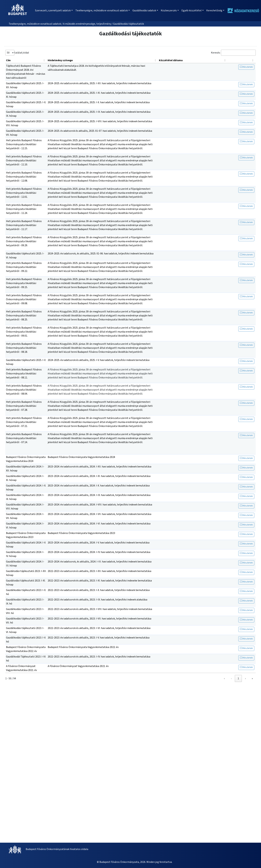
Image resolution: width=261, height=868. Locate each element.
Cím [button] (8, 60)
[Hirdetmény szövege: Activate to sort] (103, 60)
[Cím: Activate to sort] (26, 60)
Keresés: (216, 53)
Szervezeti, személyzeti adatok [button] (53, 11)
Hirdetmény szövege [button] (60, 60)
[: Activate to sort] (242, 60)
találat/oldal (22, 53)
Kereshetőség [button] (214, 11)
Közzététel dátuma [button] (171, 60)
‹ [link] (224, 678)
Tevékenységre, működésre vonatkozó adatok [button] (102, 11)
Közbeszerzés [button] (169, 11)
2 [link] (238, 678)
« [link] (217, 678)
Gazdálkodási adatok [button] (144, 11)
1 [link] (231, 678)
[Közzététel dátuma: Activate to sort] (193, 60)
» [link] (252, 678)
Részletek (246, 67)
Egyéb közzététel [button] (192, 11)
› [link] (245, 678)
